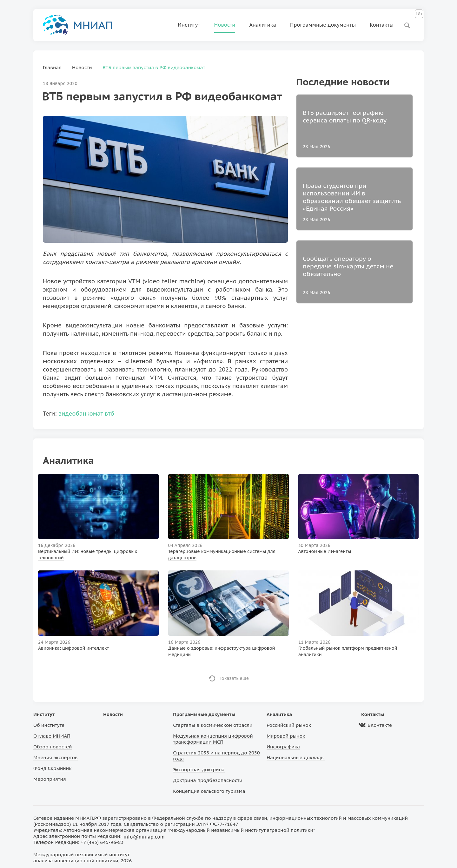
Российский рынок (289, 725)
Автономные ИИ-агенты (325, 551)
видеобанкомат (81, 414)
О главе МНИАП (52, 736)
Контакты (382, 25)
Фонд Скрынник (52, 768)
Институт (189, 25)
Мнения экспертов (56, 757)
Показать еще (234, 678)
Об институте (49, 725)
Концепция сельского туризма (209, 791)
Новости (225, 25)
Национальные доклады (296, 757)
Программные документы (323, 25)
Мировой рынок (286, 736)
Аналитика (263, 25)
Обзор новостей (53, 747)
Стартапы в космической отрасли (213, 725)
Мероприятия (50, 779)
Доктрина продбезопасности (208, 780)
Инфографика (283, 747)
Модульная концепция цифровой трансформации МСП (213, 739)
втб (109, 414)
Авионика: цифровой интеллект (73, 648)
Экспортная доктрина (199, 769)
